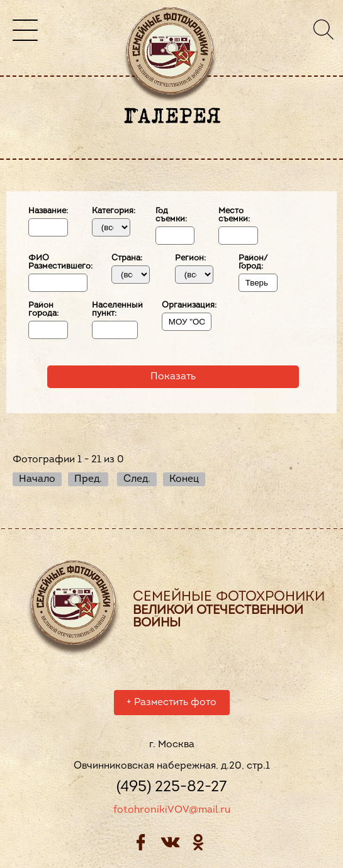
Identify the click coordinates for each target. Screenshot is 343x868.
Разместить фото (171, 704)
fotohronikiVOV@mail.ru (172, 812)
